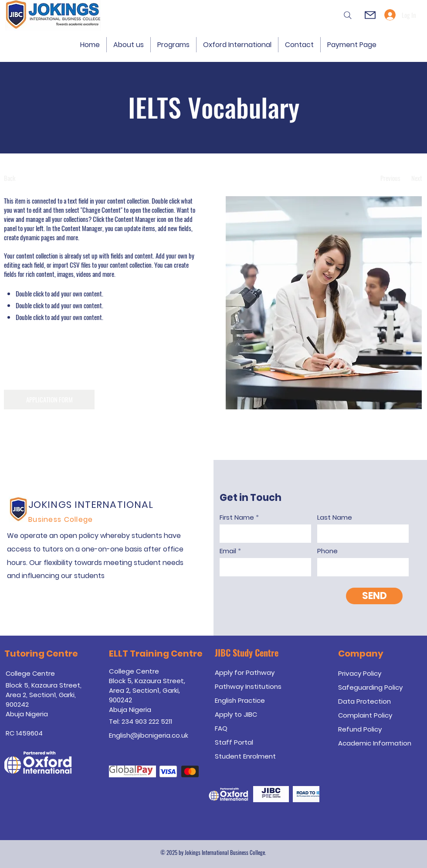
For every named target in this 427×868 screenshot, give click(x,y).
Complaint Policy (365, 715)
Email (228, 551)
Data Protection (364, 701)
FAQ (221, 728)
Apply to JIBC (236, 714)
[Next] (417, 178)
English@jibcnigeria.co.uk (149, 735)
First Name (237, 517)
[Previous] (390, 178)
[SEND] (374, 596)
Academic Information (375, 743)
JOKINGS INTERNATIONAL (91, 505)
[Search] (346, 15)
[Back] (36, 178)
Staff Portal (234, 742)
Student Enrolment (245, 756)
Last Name (335, 517)
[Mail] (370, 15)
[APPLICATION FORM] (49, 400)
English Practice (240, 700)
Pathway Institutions (248, 686)
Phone (327, 551)
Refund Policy (360, 729)
